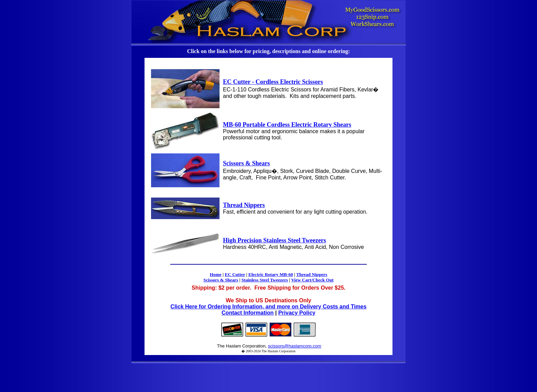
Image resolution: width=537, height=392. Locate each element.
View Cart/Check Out (312, 280)
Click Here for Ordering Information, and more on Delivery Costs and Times (268, 307)
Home (216, 274)
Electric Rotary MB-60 (271, 274)
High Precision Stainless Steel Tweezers (274, 240)
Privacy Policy (297, 313)
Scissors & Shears (246, 163)
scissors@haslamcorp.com (295, 346)
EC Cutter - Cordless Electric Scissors (273, 82)
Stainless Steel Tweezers (265, 280)
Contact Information (248, 313)
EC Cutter (235, 274)
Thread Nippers (244, 205)
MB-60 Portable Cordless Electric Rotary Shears (287, 125)
